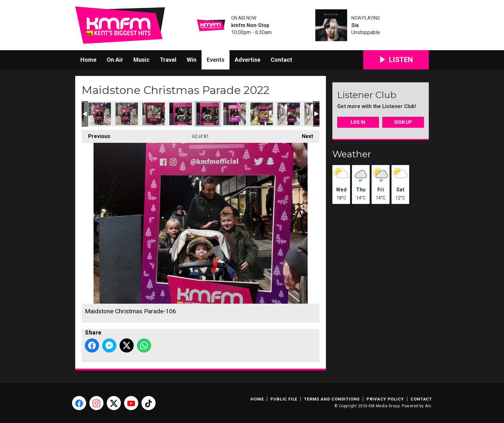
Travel (168, 60)
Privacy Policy (385, 399)
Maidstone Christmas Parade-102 (154, 114)
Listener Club (367, 95)
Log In (358, 122)
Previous (96, 135)
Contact (281, 60)
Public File (284, 399)
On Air (115, 60)
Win (192, 60)
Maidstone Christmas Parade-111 (289, 114)
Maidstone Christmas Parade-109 (262, 114)
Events (216, 60)
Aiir (428, 406)
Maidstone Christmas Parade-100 (127, 114)
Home (88, 60)
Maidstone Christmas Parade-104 (181, 114)
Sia (355, 25)
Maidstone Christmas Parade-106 (208, 114)
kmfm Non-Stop (250, 25)
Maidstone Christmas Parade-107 (235, 114)
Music (141, 60)
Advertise (248, 60)
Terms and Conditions (332, 399)
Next (304, 135)
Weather (352, 154)
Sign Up (403, 122)
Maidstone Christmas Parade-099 (100, 114)
